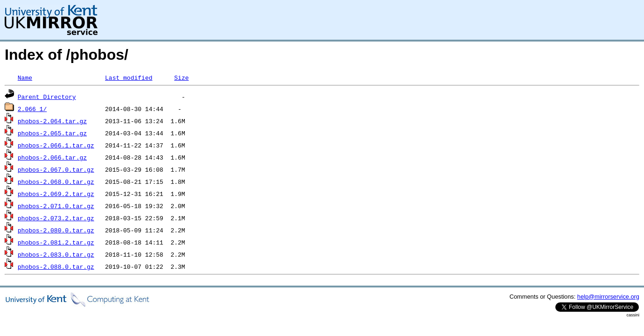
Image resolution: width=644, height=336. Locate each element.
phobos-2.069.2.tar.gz (56, 194)
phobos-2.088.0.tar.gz (56, 266)
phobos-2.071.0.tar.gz (56, 206)
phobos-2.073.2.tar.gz (56, 218)
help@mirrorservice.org (608, 297)
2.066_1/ (32, 109)
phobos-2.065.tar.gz (52, 133)
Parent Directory (47, 97)
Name (25, 77)
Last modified (129, 77)
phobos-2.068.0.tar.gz (56, 182)
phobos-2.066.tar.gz (52, 157)
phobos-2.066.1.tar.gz (56, 145)
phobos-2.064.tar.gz (52, 121)
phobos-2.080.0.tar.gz (56, 230)
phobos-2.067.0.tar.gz (56, 169)
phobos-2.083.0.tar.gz (56, 254)
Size (181, 77)
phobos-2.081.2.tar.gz (56, 242)
